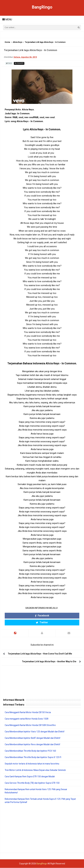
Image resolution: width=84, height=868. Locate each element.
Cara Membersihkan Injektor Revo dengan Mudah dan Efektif (34, 745)
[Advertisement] (42, 828)
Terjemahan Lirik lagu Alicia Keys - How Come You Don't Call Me (40, 654)
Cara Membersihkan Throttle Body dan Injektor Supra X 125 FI (34, 757)
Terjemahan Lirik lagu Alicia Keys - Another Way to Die (49, 662)
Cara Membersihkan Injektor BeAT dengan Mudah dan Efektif (34, 738)
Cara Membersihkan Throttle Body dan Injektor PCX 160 (31, 751)
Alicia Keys (18, 42)
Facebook (42, 616)
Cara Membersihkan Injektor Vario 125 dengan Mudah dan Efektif (36, 732)
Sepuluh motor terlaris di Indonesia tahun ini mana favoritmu (34, 764)
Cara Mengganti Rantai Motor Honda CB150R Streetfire (31, 725)
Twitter (42, 623)
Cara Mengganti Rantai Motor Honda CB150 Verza (29, 712)
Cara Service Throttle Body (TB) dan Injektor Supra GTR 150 (33, 783)
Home (7, 42)
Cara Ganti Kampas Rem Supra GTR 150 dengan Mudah (31, 777)
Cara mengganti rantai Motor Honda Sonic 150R (28, 719)
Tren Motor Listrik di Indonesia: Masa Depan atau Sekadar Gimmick (37, 770)
